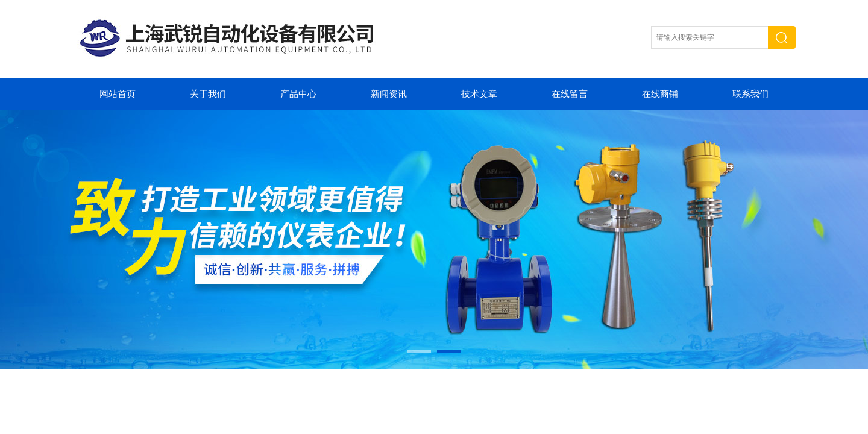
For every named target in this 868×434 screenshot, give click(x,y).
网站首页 (118, 94)
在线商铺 (660, 94)
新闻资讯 (389, 94)
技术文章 (479, 94)
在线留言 (570, 94)
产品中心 (298, 94)
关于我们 (208, 94)
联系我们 (750, 94)
